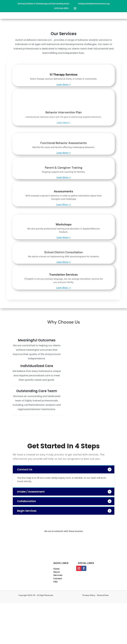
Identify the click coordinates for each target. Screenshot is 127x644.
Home (56, 569)
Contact (58, 578)
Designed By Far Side (74, 598)
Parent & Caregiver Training (64, 168)
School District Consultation (64, 252)
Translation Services (63, 275)
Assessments (63, 191)
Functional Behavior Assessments (63, 143)
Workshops (64, 224)
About (57, 572)
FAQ (55, 582)
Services (58, 575)
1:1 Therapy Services (64, 75)
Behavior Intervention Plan (64, 112)
